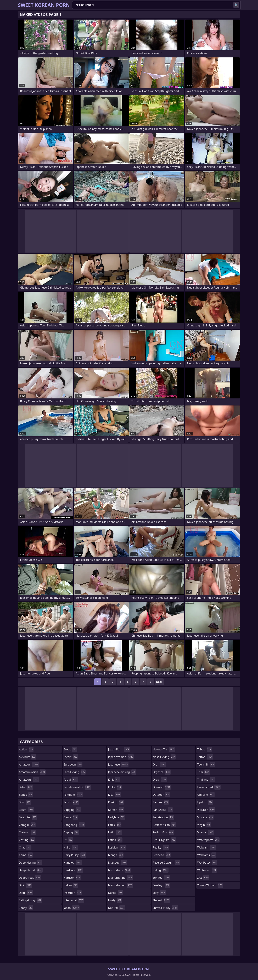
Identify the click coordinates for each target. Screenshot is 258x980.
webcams (207, 855)
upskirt (205, 802)
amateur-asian (32, 772)
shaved (161, 900)
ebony (26, 908)
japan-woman (121, 757)
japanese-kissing (122, 772)
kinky (115, 787)
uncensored (209, 787)
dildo (26, 893)
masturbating (121, 878)
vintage (205, 817)
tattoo (205, 757)
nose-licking (164, 757)
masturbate (119, 870)
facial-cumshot (77, 787)
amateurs (29, 780)
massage (118, 863)
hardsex (72, 878)
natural (117, 908)
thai (204, 772)
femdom (73, 795)
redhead (162, 855)
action (26, 749)
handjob (73, 863)
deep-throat (31, 870)
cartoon (27, 832)
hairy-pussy (75, 855)
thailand (206, 780)
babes (26, 795)
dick (26, 885)
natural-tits (164, 749)
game (71, 817)
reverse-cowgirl (166, 863)
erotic (70, 749)
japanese (118, 764)
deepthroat (30, 878)
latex (115, 825)
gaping (71, 832)
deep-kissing (31, 863)
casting (27, 840)
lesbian (117, 847)
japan (72, 908)
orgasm (162, 772)
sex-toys (161, 885)
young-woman (210, 885)
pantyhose (163, 810)
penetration (164, 817)
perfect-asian (164, 825)
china (26, 855)
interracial (74, 900)
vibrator (206, 810)
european (73, 764)
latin (115, 832)
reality (161, 847)
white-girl (207, 870)
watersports (208, 840)
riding (161, 870)
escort (71, 757)
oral (159, 764)
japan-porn (119, 749)
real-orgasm (164, 840)
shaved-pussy (165, 908)
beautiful (28, 817)
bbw (25, 802)
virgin (204, 825)
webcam (207, 847)
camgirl (27, 825)
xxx (203, 878)
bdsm (26, 810)
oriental (162, 787)
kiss (114, 795)
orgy (160, 780)
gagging (72, 810)
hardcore (73, 870)
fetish (71, 802)
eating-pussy (30, 900)
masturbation (121, 885)
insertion (73, 893)
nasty (115, 900)
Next (159, 682)
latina (115, 840)
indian (71, 885)
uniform (206, 795)
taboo (204, 749)
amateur (29, 764)
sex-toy (161, 878)
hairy (71, 847)
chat (25, 847)
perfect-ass (163, 832)
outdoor (161, 795)
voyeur (206, 832)
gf (68, 840)
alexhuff (27, 757)
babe (26, 787)
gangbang (74, 825)
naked (115, 893)
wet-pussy (207, 863)
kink (114, 780)
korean (116, 810)
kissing (116, 802)
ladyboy (117, 817)
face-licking (75, 772)
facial (71, 780)
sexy (159, 893)
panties (161, 802)
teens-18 (206, 764)
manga (116, 855)
